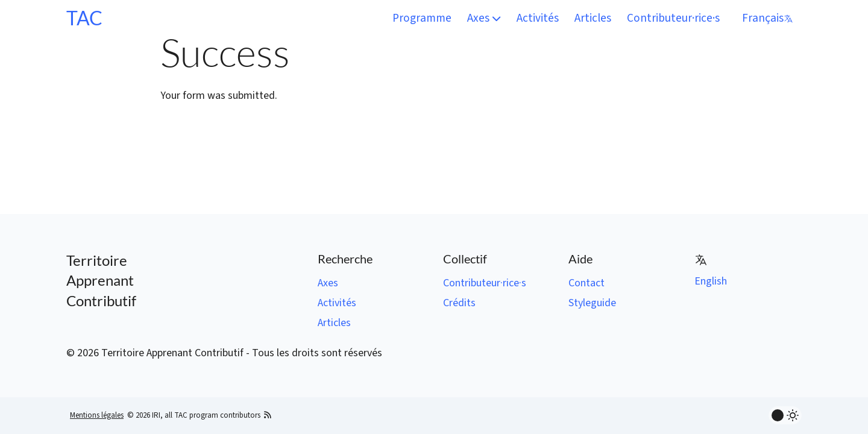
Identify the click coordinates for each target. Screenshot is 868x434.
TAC (84, 18)
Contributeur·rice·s (673, 18)
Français (768, 18)
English (711, 281)
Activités (538, 18)
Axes (484, 18)
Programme (422, 18)
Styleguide (592, 303)
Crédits (459, 303)
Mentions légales (97, 415)
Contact (587, 283)
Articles (593, 18)
